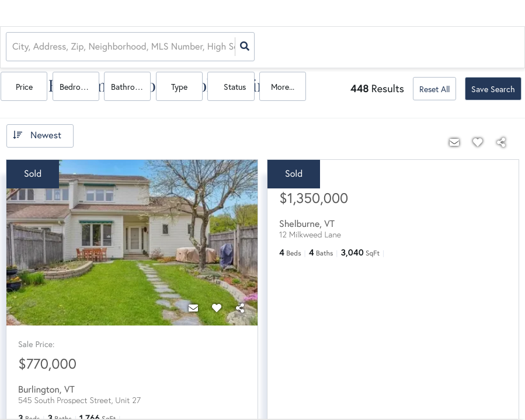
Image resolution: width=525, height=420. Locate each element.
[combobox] (13, 47)
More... (498, 47)
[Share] (240, 306)
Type (401, 47)
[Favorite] (217, 306)
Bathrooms (356, 47)
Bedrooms (307, 47)
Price (255, 47)
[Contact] (193, 306)
